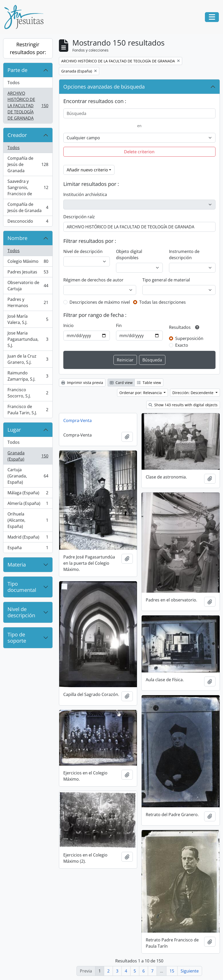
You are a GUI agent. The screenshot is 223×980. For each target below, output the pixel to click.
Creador (17, 135)
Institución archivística (85, 194)
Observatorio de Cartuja (28, 286)
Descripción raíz (79, 217)
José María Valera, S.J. (28, 319)
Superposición (189, 338)
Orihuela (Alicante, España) (28, 520)
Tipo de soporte (17, 638)
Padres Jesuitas (28, 273)
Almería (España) (28, 504)
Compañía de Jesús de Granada (28, 164)
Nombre (17, 238)
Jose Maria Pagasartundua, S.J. (28, 339)
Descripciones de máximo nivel (100, 302)
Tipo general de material (166, 280)
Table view (149, 383)
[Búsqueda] (139, 113)
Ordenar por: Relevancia (141, 393)
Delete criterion (139, 152)
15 (172, 971)
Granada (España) (28, 456)
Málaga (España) (28, 494)
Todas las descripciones (163, 302)
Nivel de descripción (21, 612)
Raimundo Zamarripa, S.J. (28, 376)
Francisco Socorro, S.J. (28, 393)
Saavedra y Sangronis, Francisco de (28, 187)
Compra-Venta (78, 420)
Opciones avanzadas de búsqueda (104, 87)
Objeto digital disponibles (129, 255)
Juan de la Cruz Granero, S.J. (28, 359)
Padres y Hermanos (28, 302)
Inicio (68, 325)
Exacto (182, 345)
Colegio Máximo (28, 262)
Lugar (14, 430)
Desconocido (28, 222)
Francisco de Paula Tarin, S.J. (28, 410)
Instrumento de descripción (184, 255)
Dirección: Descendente (193, 393)
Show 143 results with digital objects (183, 405)
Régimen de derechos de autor (93, 280)
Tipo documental (22, 587)
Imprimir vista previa (82, 383)
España (28, 549)
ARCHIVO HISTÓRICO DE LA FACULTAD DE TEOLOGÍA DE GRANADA (28, 106)
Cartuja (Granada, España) (28, 476)
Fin (119, 325)
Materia (17, 565)
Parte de (17, 70)
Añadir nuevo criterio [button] (87, 170)
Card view (121, 383)
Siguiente (190, 971)
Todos (14, 83)
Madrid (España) (28, 538)
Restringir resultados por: (28, 48)
